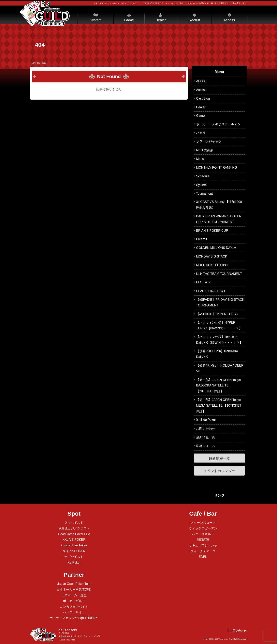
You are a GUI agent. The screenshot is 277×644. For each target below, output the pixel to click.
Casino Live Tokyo (74, 545)
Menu (200, 159)
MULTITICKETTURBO (212, 265)
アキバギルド (74, 523)
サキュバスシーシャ (203, 545)
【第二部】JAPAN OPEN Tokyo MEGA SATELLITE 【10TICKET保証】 (219, 406)
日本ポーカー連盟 (74, 595)
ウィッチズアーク (203, 551)
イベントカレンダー (219, 471)
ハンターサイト (74, 612)
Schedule (203, 176)
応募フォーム (206, 446)
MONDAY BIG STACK (212, 256)
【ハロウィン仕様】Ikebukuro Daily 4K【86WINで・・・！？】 (219, 340)
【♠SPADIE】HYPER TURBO (217, 314)
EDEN (203, 557)
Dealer (161, 20)
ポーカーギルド (74, 601)
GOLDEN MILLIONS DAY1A (216, 248)
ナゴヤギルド (74, 557)
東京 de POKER (74, 551)
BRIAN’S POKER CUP (212, 231)
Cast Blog (203, 98)
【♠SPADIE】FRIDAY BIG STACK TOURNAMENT (220, 302)
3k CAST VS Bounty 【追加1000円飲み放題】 (219, 205)
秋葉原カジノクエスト (74, 528)
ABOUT (202, 81)
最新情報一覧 (206, 437)
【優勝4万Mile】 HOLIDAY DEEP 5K (220, 368)
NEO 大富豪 (205, 150)
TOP (33, 63)
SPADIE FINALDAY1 (211, 291)
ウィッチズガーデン (203, 528)
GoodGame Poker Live (74, 534)
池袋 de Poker (206, 420)
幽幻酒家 (203, 540)
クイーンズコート (203, 523)
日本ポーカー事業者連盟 (74, 589)
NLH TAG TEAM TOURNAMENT (219, 274)
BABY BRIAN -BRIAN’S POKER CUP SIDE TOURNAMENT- (219, 219)
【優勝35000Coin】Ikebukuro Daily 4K (217, 354)
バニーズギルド (203, 534)
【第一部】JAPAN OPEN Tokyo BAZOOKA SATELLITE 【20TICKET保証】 (218, 386)
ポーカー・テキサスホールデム (218, 124)
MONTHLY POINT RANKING (217, 168)
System (96, 20)
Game (129, 20)
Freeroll (201, 239)
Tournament (204, 194)
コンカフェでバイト (74, 607)
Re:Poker (74, 562)
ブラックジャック (209, 141)
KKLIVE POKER (74, 540)
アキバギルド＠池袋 (45, 13)
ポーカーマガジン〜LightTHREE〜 (74, 618)
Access (229, 20)
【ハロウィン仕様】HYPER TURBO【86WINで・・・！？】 (219, 325)
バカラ (201, 133)
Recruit (194, 20)
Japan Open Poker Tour (74, 584)
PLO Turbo (204, 282)
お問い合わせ (206, 429)
